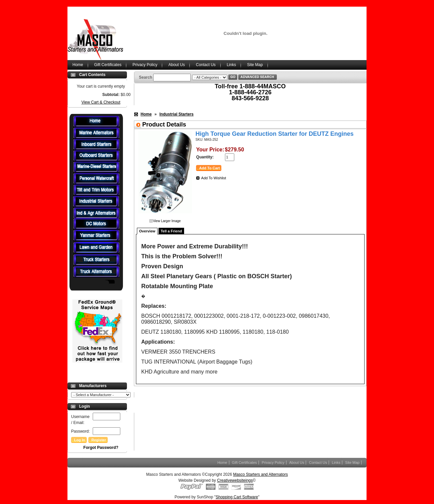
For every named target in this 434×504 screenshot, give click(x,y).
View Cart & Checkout (101, 102)
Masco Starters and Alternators (260, 474)
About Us (177, 65)
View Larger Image (167, 221)
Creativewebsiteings (235, 480)
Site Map (255, 65)
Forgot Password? (101, 448)
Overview (147, 231)
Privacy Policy (145, 65)
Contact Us (206, 65)
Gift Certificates (108, 65)
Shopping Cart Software (237, 497)
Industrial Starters (177, 114)
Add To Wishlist (214, 178)
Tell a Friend (171, 231)
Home (78, 65)
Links (231, 65)
